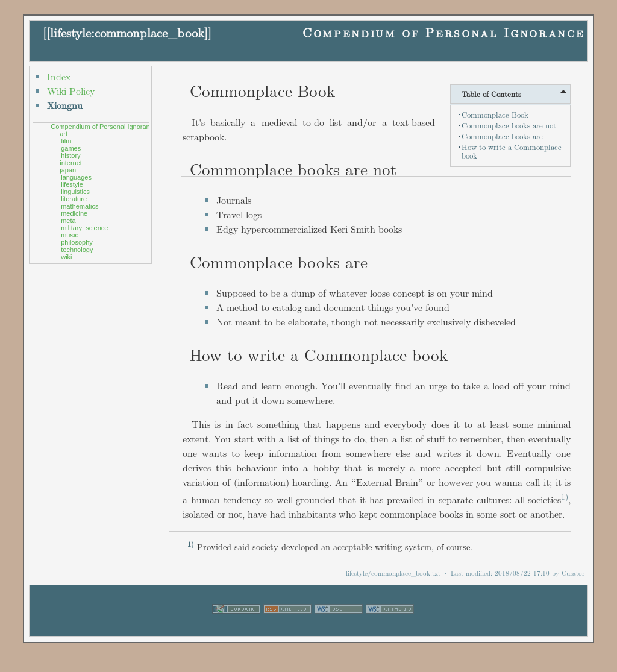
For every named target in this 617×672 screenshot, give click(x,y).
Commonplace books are (502, 136)
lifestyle (72, 184)
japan (68, 170)
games (71, 148)
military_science (84, 228)
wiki (66, 257)
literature (74, 199)
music (70, 235)
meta (68, 221)
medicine (74, 213)
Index (59, 76)
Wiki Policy (71, 91)
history (70, 155)
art (64, 134)
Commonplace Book (495, 115)
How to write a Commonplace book (512, 151)
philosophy (77, 242)
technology (77, 250)
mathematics (80, 206)
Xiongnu (65, 105)
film (66, 141)
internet (71, 163)
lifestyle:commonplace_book (127, 32)
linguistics (75, 192)
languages (76, 177)
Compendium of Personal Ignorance (443, 32)
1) (565, 496)
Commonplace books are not (509, 125)
